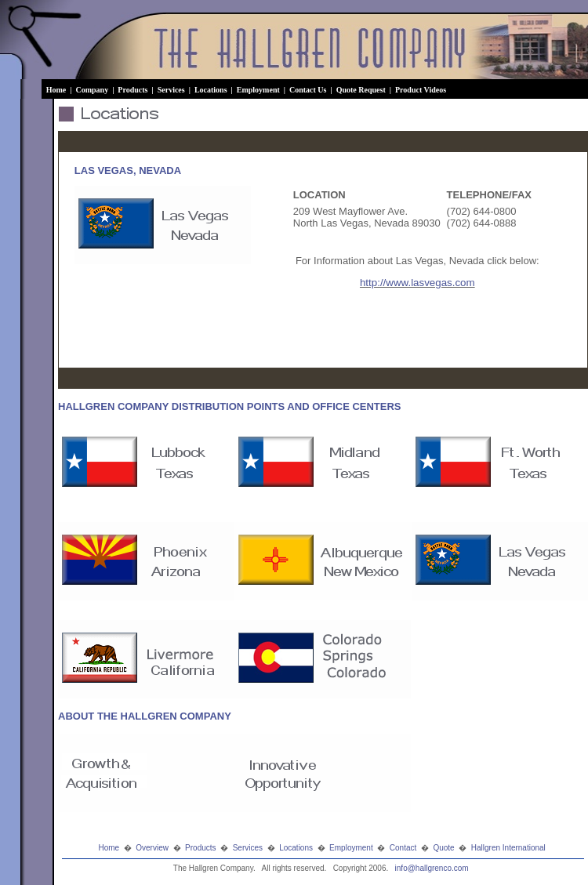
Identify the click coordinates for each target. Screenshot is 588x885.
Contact (403, 848)
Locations (212, 90)
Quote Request (362, 90)
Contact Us (309, 90)
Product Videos (422, 90)
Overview (152, 848)
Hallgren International (508, 848)
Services (172, 90)
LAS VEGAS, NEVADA (128, 170)
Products (134, 90)
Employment (260, 90)
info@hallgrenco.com (432, 868)
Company (93, 90)
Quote (443, 848)
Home (57, 90)
